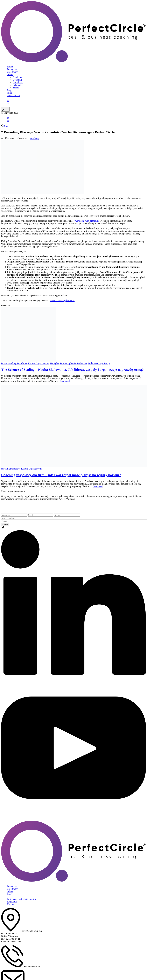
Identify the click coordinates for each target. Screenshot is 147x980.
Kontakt (11, 904)
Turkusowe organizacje (99, 363)
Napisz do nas (14, 95)
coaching (34, 138)
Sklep (10, 93)
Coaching (17, 80)
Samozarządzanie (68, 363)
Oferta (10, 74)
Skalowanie (82, 363)
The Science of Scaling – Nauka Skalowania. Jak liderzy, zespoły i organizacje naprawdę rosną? (72, 370)
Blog (9, 90)
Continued (65, 381)
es (8, 103)
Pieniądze (54, 363)
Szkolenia (17, 85)
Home (10, 67)
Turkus (16, 88)
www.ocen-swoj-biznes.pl (86, 221)
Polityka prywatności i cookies (21, 899)
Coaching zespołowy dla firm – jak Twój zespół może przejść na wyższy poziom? (61, 475)
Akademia (18, 77)
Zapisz (5, 524)
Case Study (12, 72)
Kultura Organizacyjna (39, 363)
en (8, 100)
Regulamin (12, 902)
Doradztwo (18, 82)
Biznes (4, 363)
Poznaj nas (12, 69)
